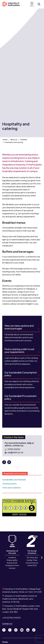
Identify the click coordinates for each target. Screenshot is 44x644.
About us (14, 139)
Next (42, 560)
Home (5, 139)
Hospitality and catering (15, 474)
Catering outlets (9, 484)
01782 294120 (14, 449)
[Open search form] (39, 4)
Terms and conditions (11, 488)
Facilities (24, 139)
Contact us (7, 624)
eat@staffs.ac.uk (15, 452)
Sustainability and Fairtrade (14, 480)
